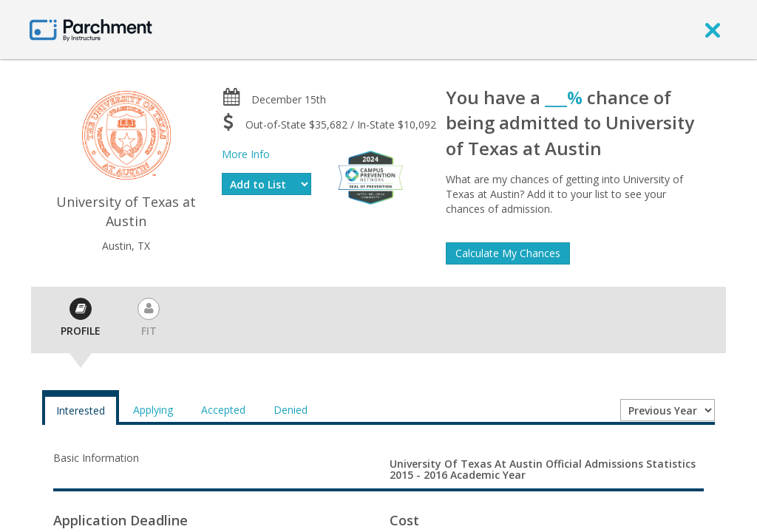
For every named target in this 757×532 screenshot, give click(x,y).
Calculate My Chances (508, 253)
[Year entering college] (668, 410)
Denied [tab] (291, 410)
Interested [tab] (81, 410)
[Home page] (91, 29)
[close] (713, 30)
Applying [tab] (153, 410)
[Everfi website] (370, 176)
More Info (246, 154)
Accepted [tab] (223, 410)
